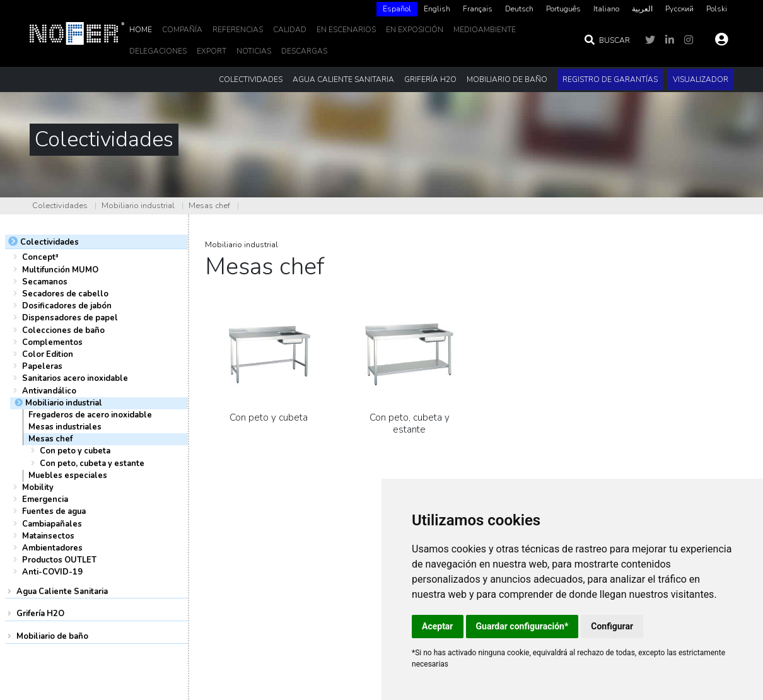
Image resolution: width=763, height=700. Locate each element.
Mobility (38, 487)
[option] (437, 9)
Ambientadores (52, 548)
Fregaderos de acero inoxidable (90, 415)
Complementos (52, 342)
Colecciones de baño (63, 330)
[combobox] (397, 9)
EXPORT (212, 51)
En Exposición (415, 30)
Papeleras (42, 366)
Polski (717, 9)
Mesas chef (209, 206)
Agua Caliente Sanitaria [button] (343, 79)
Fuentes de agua (54, 511)
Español (397, 9)
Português (563, 9)
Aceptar (438, 626)
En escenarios (346, 30)
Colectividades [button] (251, 79)
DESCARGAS (304, 51)
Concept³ (40, 257)
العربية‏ (642, 9)
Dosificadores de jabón (67, 306)
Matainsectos (48, 536)
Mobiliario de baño (52, 636)
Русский (679, 9)
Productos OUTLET (59, 560)
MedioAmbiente (485, 30)
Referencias (238, 30)
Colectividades (60, 206)
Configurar (612, 626)
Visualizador (701, 79)
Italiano (606, 9)
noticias (254, 51)
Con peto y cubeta (75, 451)
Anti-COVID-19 (52, 572)
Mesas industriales (65, 427)
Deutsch (519, 9)
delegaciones (158, 51)
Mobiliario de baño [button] (507, 79)
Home (141, 30)
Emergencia (45, 499)
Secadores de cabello (65, 294)
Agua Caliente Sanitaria (62, 592)
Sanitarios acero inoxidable (75, 378)
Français (478, 9)
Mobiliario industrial (138, 206)
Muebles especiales (68, 475)
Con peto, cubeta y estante (92, 464)
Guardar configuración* (522, 626)
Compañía (182, 30)
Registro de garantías (610, 79)
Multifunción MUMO (60, 270)
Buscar (607, 40)
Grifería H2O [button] (430, 79)
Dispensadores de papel (70, 318)
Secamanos (45, 282)
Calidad (290, 30)
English (437, 9)
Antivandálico (49, 391)
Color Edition (48, 354)
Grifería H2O (40, 614)
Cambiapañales (52, 524)
